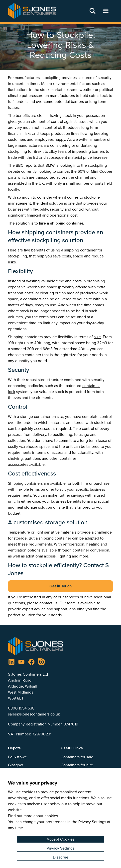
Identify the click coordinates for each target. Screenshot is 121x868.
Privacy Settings (60, 848)
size (97, 337)
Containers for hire (77, 765)
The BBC (16, 165)
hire (85, 483)
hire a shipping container (60, 223)
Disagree (61, 857)
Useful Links (72, 748)
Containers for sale (77, 757)
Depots (14, 748)
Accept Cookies (60, 839)
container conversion (91, 550)
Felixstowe (17, 757)
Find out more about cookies (33, 816)
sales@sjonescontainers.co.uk (34, 714)
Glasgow (15, 765)
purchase (102, 483)
